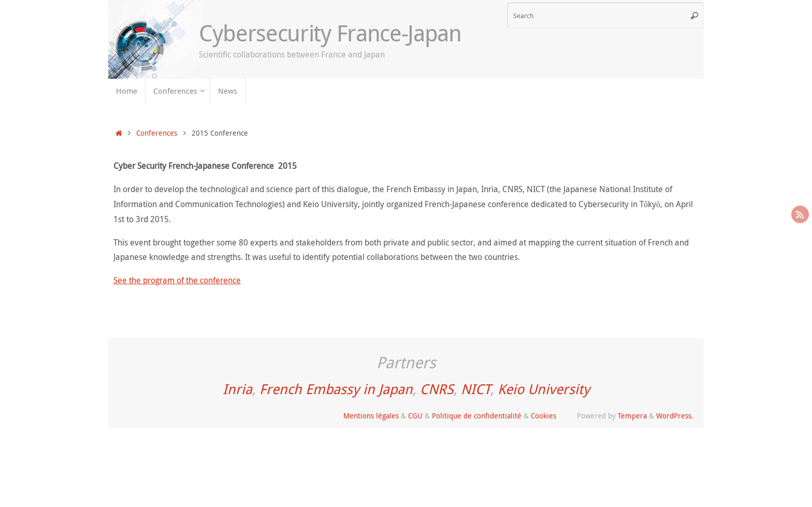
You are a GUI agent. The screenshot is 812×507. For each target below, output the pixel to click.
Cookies (543, 416)
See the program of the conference (177, 280)
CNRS (437, 389)
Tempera (632, 416)
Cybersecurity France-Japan (330, 33)
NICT (476, 389)
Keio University (544, 389)
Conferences (157, 133)
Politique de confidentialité (477, 416)
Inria (237, 389)
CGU (415, 416)
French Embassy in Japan (336, 389)
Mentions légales (371, 416)
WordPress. (675, 416)
